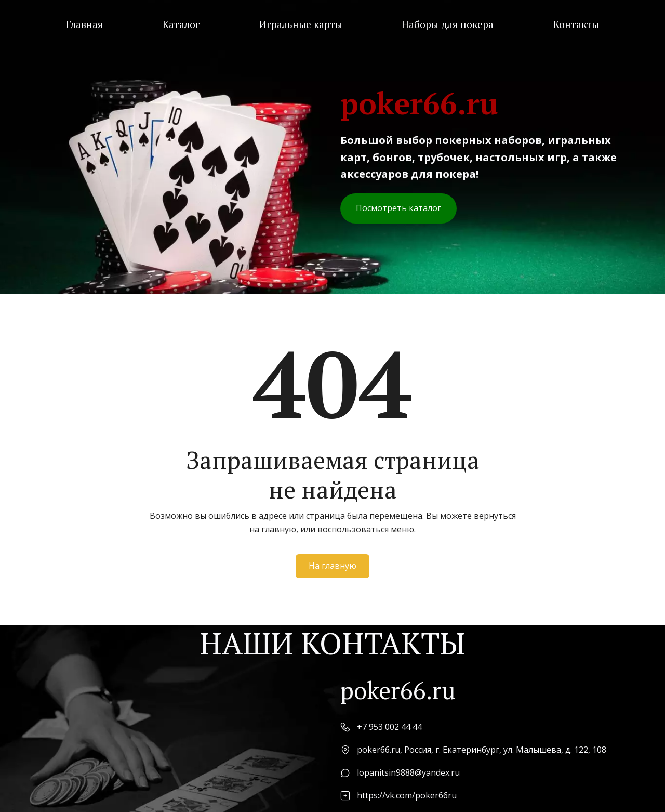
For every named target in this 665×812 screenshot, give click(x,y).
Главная (84, 24)
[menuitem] (84, 24)
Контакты (576, 24)
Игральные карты (301, 24)
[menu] (332, 24)
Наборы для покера (448, 24)
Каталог (181, 24)
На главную (332, 566)
